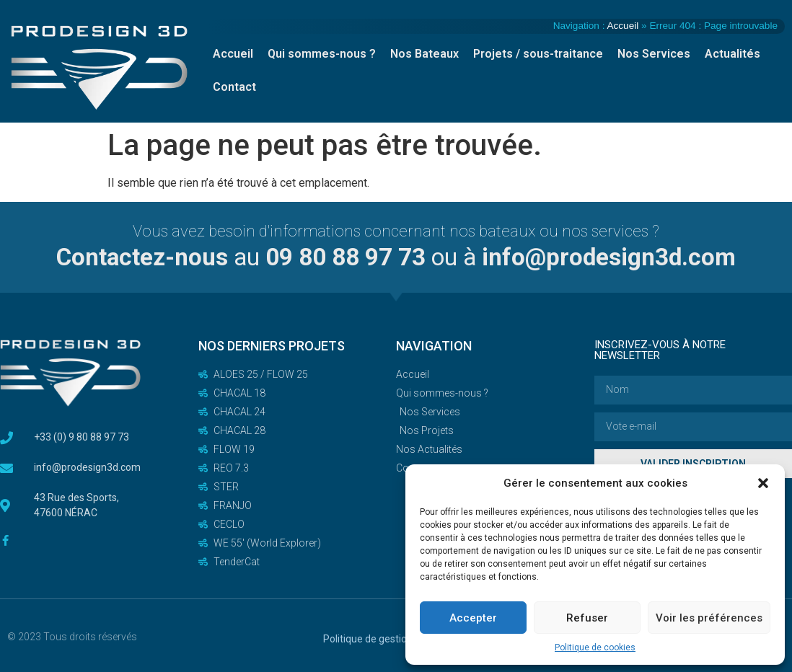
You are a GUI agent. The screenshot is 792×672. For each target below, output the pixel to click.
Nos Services (654, 54)
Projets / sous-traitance (538, 54)
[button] (763, 483)
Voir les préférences (709, 618)
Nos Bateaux (424, 54)
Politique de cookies (595, 647)
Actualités (732, 54)
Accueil (622, 26)
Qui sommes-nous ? (322, 54)
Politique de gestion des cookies (396, 639)
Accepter (473, 618)
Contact (234, 87)
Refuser (587, 618)
